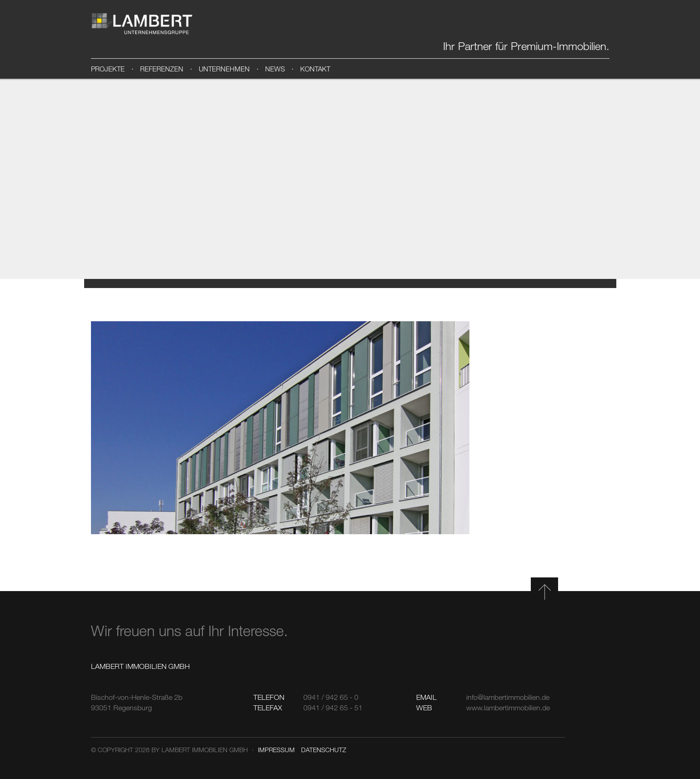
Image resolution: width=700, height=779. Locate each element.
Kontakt (315, 69)
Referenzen (162, 69)
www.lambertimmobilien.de (508, 708)
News (275, 69)
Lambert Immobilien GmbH (142, 24)
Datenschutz (324, 750)
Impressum (276, 750)
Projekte (108, 69)
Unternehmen (224, 69)
